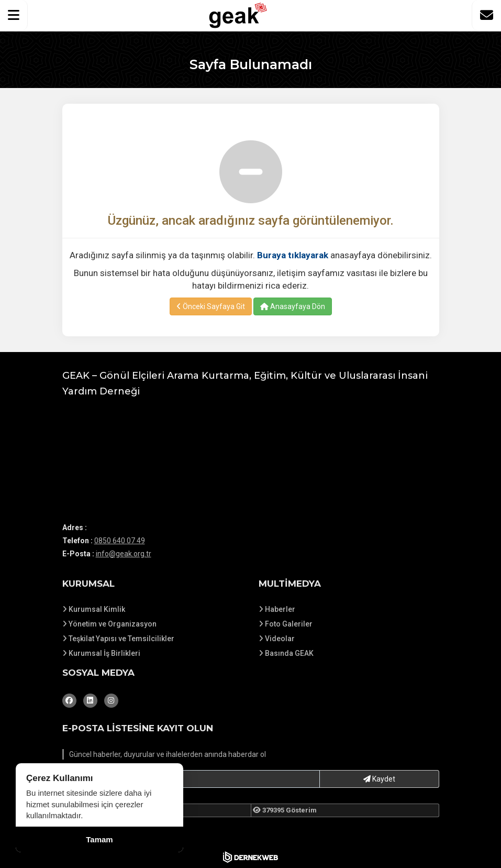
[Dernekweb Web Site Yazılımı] (250, 857)
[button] (14, 15)
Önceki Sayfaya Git (211, 306)
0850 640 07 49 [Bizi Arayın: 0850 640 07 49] (120, 541)
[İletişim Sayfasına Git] (486, 15)
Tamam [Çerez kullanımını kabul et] (99, 839)
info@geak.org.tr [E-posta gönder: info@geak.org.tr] (124, 554)
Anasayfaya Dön (293, 306)
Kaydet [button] (379, 779)
